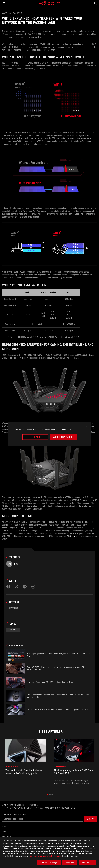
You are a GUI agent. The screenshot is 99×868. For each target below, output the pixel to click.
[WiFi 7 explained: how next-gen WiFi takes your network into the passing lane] (42, 808)
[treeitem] (26, 763)
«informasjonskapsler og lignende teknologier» (45, 856)
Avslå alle (70, 863)
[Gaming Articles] (17, 805)
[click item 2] (52, 794)
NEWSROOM (6, 837)
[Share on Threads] (33, 587)
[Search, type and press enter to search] (95, 3)
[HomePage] (4, 805)
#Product (13, 630)
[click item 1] (50, 794)
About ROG (6, 826)
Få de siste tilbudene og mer (14, 815)
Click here (71, 536)
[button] (4, 3)
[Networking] (32, 805)
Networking (13, 608)
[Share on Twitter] (16, 587)
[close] (87, 426)
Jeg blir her (35, 437)
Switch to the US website (63, 437)
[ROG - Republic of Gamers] (49, 3)
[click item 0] (48, 794)
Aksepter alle (88, 863)
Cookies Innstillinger (49, 863)
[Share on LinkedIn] (25, 587)
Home (4, 831)
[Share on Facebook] (8, 587)
